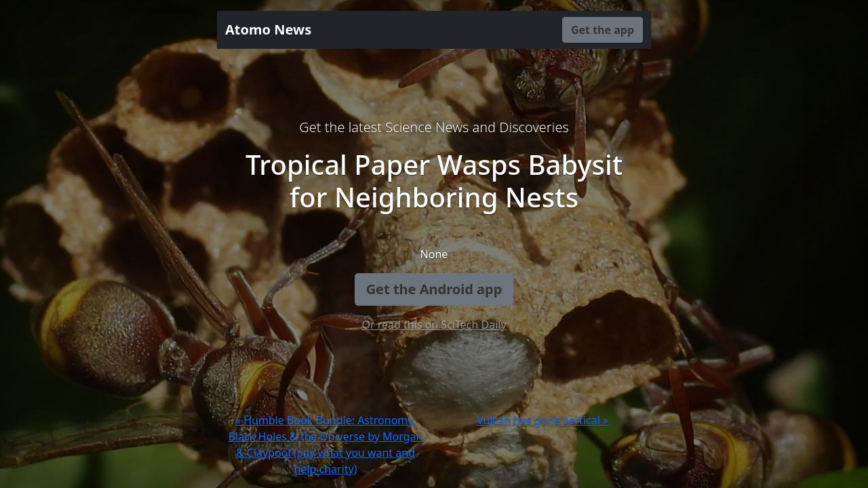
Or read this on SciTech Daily (434, 325)
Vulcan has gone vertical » (542, 420)
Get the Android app (434, 289)
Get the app (603, 30)
